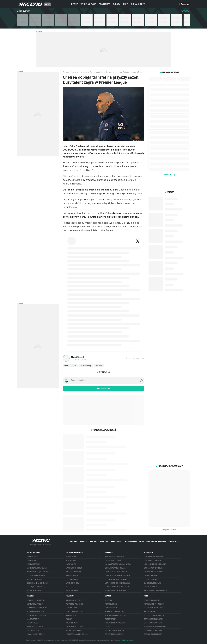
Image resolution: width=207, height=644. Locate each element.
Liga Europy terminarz (153, 560)
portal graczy (174, 541)
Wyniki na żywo (88, 4)
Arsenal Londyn (72, 576)
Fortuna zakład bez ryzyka (155, 627)
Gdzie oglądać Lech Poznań (116, 591)
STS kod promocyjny (152, 600)
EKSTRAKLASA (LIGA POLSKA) (37, 568)
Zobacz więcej (169, 175)
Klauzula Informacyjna (156, 541)
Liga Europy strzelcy (35, 604)
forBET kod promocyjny (115, 612)
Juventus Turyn (72, 591)
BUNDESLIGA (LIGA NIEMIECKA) (37, 583)
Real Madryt (71, 560)
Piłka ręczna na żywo (74, 604)
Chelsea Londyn (70, 366)
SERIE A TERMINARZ (151, 579)
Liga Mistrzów (32, 557)
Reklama (94, 541)
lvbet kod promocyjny (153, 623)
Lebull (107, 627)
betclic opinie (149, 612)
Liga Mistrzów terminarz (154, 557)
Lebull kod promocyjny (153, 630)
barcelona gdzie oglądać (115, 557)
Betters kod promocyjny (115, 630)
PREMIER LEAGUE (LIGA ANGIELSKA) (39, 572)
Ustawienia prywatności (134, 541)
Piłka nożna (82, 72)
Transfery (99, 366)
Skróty (116, 4)
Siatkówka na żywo (73, 600)
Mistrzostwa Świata (35, 591)
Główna (66, 72)
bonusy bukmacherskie (114, 634)
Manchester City (72, 583)
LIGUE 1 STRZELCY (33, 630)
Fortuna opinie (111, 604)
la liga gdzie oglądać (113, 560)
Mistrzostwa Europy (74, 630)
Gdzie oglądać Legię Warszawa (117, 587)
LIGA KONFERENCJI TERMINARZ (155, 564)
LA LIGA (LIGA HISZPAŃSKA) (36, 576)
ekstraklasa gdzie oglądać (116, 568)
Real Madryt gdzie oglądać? (116, 615)
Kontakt (74, 541)
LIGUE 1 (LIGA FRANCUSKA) (36, 587)
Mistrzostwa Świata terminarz (156, 591)
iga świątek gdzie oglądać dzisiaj (118, 564)
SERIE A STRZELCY (33, 623)
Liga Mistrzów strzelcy (36, 600)
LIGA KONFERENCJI (33, 564)
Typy (125, 4)
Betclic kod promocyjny (154, 608)
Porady (69, 619)
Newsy (74, 4)
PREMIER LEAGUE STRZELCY (36, 615)
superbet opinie (111, 608)
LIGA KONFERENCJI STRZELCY (37, 608)
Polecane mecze (72, 623)
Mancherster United (74, 568)
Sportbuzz (104, 4)
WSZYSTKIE (186, 11)
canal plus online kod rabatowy (118, 576)
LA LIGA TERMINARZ (151, 576)
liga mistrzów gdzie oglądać (77, 634)
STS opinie (109, 600)
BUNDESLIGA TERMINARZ (153, 583)
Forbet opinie (110, 619)
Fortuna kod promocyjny (154, 604)
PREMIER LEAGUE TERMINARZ (154, 572)
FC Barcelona (71, 557)
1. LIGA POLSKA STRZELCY (36, 634)
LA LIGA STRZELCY (33, 619)
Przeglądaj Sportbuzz (169, 530)
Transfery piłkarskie (74, 627)
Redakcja (84, 541)
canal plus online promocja (116, 572)
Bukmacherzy (139, 4)
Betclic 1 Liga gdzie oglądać (116, 579)
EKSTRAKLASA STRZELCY (35, 612)
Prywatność (116, 541)
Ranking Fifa (71, 615)
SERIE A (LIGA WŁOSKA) (35, 579)
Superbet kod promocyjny (154, 615)
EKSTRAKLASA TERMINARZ (153, 568)
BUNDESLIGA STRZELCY (35, 627)
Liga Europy (31, 560)
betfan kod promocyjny (154, 619)
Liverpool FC (71, 564)
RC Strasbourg (86, 366)
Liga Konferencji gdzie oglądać (117, 583)
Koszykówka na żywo (74, 612)
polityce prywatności (128, 640)
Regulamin (104, 541)
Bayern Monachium (73, 572)
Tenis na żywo (71, 608)
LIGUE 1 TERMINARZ (151, 587)
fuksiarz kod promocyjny (115, 623)
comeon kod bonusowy (153, 634)
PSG (67, 587)
